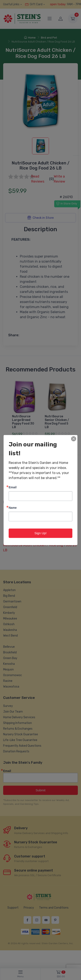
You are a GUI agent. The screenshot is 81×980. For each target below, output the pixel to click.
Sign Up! (40, 533)
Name (13, 508)
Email (13, 487)
